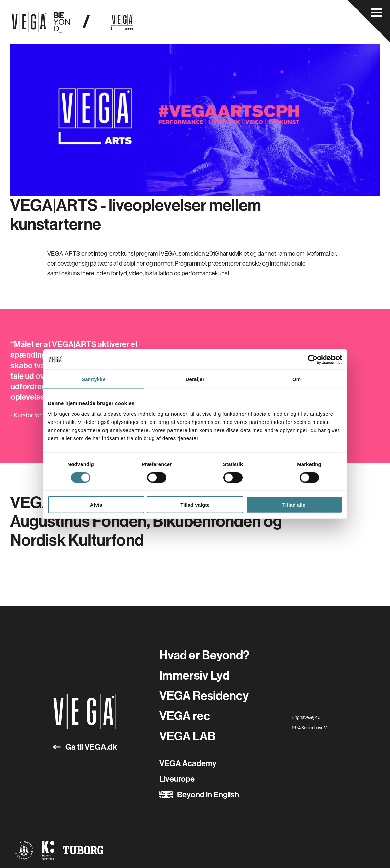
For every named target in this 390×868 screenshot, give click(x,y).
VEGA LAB (188, 736)
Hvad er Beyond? (204, 655)
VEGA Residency (204, 696)
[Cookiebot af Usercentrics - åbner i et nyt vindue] (313, 360)
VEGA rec (185, 716)
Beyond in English (199, 795)
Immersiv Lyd (194, 676)
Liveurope (177, 779)
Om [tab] (296, 379)
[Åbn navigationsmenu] (376, 13)
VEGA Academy (188, 763)
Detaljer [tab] (195, 379)
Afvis (96, 505)
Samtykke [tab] (94, 379)
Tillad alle (294, 505)
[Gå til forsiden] (83, 712)
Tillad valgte (195, 505)
